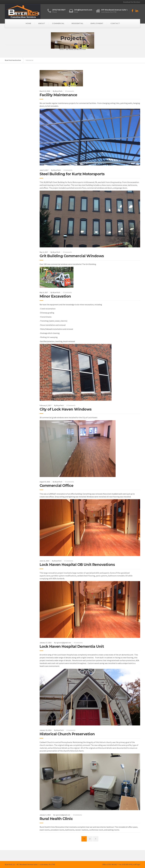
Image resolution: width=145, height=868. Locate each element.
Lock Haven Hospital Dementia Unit (72, 646)
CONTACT (115, 23)
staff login (137, 864)
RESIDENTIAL (77, 23)
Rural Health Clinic (56, 819)
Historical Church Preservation (67, 734)
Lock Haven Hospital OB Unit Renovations (77, 565)
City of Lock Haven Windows (66, 409)
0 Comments (70, 91)
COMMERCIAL (58, 23)
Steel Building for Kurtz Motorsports (72, 174)
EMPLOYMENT (97, 23)
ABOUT (42, 23)
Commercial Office (57, 486)
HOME (28, 23)
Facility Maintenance (58, 95)
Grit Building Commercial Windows (72, 256)
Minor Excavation (55, 296)
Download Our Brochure (132, 2)
